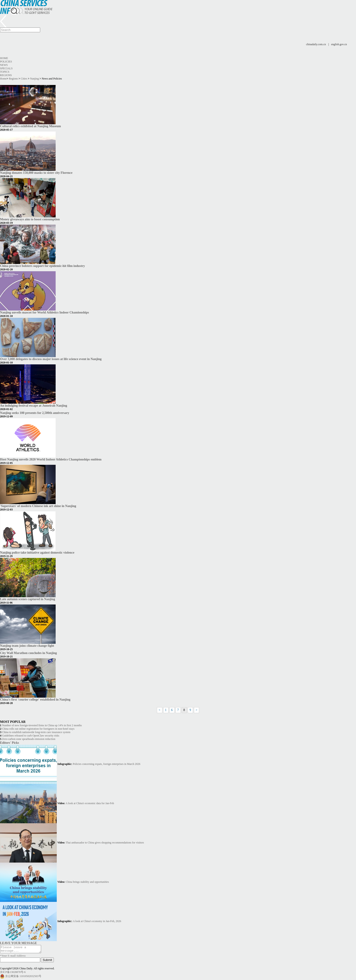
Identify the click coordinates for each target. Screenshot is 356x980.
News (4, 65)
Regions (6, 75)
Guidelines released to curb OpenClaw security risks (31, 736)
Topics (5, 72)
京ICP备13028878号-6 (13, 973)
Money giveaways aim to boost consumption (30, 219)
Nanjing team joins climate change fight (27, 646)
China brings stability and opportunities (87, 882)
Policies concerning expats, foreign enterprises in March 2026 (107, 764)
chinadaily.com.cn (316, 44)
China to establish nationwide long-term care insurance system (36, 732)
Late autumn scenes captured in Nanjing (28, 599)
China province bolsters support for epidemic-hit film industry (42, 266)
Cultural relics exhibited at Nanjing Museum (30, 126)
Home (4, 58)
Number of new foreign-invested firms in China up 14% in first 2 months (42, 725)
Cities (24, 79)
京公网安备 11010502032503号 (23, 978)
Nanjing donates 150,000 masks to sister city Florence (36, 173)
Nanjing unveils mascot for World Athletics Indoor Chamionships (44, 312)
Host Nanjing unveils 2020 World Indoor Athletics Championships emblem (51, 459)
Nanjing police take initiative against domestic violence (37, 552)
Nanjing (34, 79)
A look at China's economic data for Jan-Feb (90, 803)
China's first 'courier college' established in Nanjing (35, 699)
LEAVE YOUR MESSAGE (19, 943)
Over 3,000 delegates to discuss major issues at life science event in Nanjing (51, 359)
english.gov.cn (339, 44)
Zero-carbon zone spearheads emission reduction (29, 739)
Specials (6, 68)
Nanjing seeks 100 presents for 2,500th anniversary (35, 413)
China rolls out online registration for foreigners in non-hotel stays (38, 729)
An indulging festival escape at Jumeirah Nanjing (33, 405)
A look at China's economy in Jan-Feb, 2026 (97, 921)
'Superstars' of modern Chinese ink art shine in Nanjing (38, 506)
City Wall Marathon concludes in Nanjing (28, 653)
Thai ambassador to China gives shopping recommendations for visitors (105, 843)
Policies (6, 62)
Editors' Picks (10, 743)
